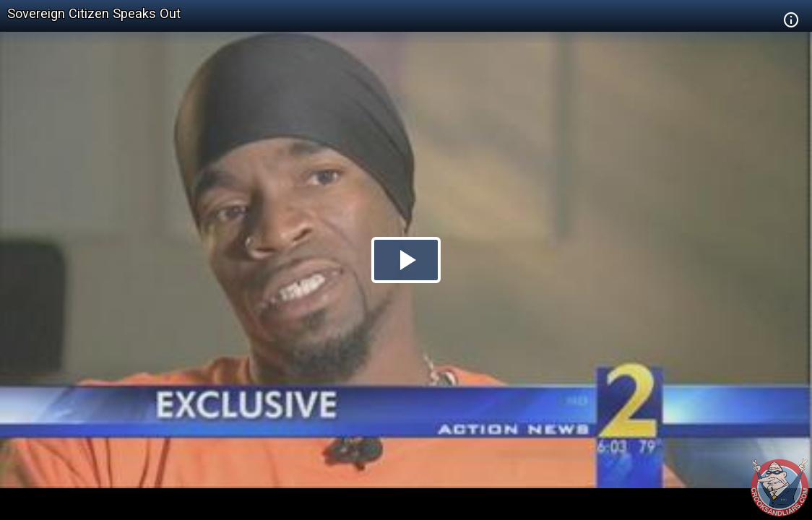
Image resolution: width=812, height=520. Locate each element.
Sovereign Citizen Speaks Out (94, 13)
